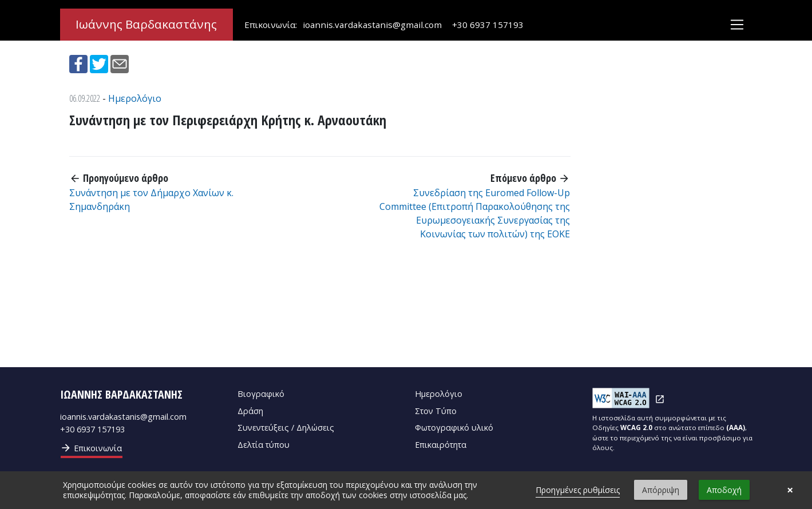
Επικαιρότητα (441, 445)
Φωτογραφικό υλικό (454, 428)
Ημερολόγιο (135, 98)
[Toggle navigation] (737, 25)
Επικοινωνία (91, 448)
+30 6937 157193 (488, 25)
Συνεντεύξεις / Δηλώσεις (286, 428)
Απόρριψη (661, 490)
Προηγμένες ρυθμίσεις (578, 490)
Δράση (250, 411)
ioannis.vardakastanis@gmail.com (372, 25)
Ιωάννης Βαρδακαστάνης (146, 25)
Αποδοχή (724, 490)
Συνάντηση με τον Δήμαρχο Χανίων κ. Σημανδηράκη (151, 200)
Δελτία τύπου (264, 445)
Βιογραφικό (261, 394)
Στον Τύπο (436, 411)
